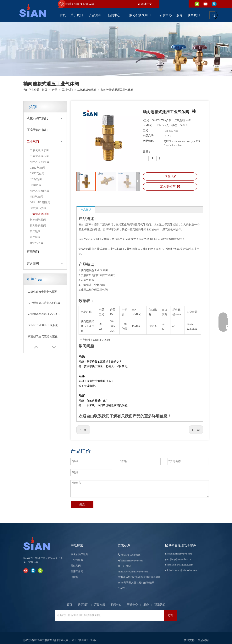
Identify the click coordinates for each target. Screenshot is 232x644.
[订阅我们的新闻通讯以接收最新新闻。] (108, 611)
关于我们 (83, 600)
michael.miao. (172, 566)
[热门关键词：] (213, 15)
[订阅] (171, 611)
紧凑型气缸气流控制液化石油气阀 (45, 336)
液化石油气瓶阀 (79, 550)
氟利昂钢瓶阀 (38, 226)
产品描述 (86, 210)
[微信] (197, 4)
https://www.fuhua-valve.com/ (133, 567)
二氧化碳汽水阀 (39, 150)
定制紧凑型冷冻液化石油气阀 (45, 314)
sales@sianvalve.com (132, 556)
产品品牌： (150, 136)
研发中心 (132, 600)
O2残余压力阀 (38, 208)
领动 (201, 636)
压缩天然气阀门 (37, 130)
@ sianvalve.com (189, 566)
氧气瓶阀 (35, 231)
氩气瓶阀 (35, 237)
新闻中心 (116, 600)
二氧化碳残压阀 (39, 156)
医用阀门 (33, 252)
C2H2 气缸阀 (37, 168)
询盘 (170, 176)
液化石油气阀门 (37, 118)
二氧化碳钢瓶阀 (39, 214)
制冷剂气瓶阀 (38, 220)
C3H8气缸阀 (37, 173)
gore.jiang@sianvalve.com (179, 555)
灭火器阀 (33, 264)
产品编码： (150, 141)
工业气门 (33, 142)
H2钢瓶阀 (35, 185)
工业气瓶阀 (77, 556)
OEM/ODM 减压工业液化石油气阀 (45, 325)
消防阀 (74, 573)
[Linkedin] (214, 4)
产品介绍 (100, 600)
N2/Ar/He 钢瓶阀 (40, 191)
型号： (147, 130)
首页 (69, 600)
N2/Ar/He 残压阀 (40, 162)
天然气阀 (76, 561)
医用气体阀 (77, 567)
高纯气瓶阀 (36, 243)
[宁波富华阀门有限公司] (41, 539)
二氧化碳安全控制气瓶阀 (43, 292)
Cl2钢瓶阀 (36, 179)
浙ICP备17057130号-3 (85, 636)
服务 (146, 600)
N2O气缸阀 (36, 197)
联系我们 (160, 600)
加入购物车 (170, 186)
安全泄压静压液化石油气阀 (44, 303)
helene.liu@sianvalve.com (179, 549)
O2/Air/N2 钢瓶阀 (40, 202)
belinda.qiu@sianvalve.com (179, 560)
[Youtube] (205, 4)
